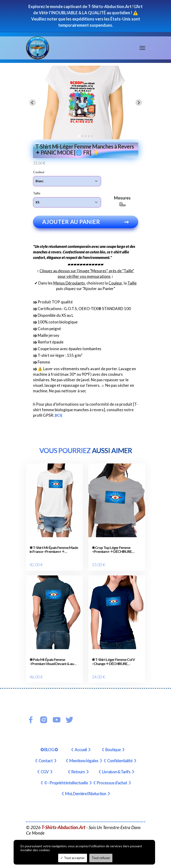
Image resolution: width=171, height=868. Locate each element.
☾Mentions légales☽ (84, 761)
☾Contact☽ (46, 761)
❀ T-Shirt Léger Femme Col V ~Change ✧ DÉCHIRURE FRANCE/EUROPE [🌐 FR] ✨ (114, 661)
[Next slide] (139, 103)
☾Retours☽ (78, 772)
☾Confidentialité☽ (120, 761)
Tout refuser (101, 858)
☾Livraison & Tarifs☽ (116, 772)
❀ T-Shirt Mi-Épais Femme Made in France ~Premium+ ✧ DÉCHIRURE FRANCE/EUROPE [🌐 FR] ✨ (54, 550)
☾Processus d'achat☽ (112, 783)
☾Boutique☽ (113, 750)
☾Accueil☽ (81, 750)
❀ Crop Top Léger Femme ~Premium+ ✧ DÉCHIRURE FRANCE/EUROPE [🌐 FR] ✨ (114, 550)
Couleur (39, 172)
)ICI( (58, 415)
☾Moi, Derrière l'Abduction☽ (86, 794)
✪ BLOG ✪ (49, 750)
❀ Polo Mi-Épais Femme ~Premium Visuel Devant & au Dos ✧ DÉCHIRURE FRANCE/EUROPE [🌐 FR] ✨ (52, 661)
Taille (37, 193)
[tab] (79, 136)
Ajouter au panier (86, 222)
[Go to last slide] (33, 103)
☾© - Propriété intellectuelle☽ (66, 783)
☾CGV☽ (45, 772)
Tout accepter (73, 858)
